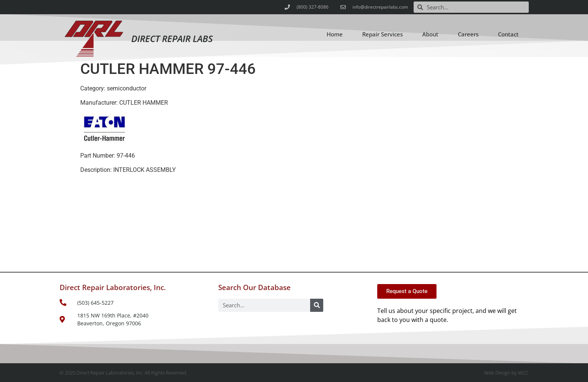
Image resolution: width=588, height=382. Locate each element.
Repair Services (382, 34)
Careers (468, 34)
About (430, 34)
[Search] (317, 305)
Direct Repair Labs (172, 38)
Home (335, 34)
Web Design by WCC (506, 373)
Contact (508, 34)
